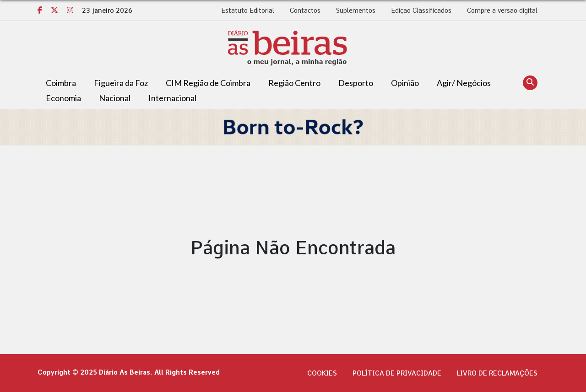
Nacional (115, 98)
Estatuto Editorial (248, 11)
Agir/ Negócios (464, 83)
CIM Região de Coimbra (208, 83)
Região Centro (294, 83)
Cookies (322, 373)
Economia (63, 98)
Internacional (172, 98)
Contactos (305, 11)
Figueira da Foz (121, 83)
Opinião (405, 83)
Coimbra (61, 83)
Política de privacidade (397, 373)
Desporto (356, 83)
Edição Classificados (421, 11)
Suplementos (356, 11)
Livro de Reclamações (497, 373)
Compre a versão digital (502, 11)
